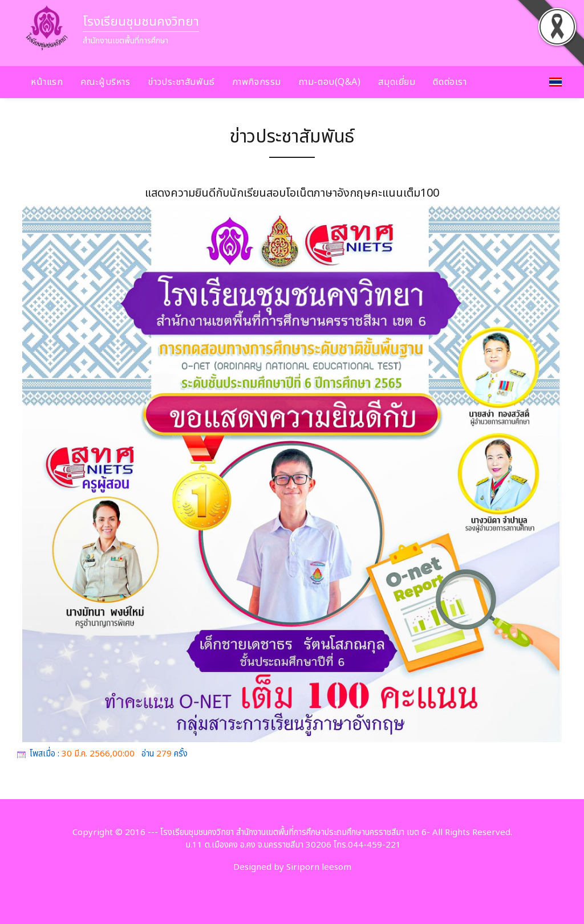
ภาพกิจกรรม (257, 82)
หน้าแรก (47, 82)
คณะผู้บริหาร (105, 82)
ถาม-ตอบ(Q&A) (330, 82)
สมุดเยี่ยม (397, 82)
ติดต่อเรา (450, 82)
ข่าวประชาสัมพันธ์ (181, 82)
